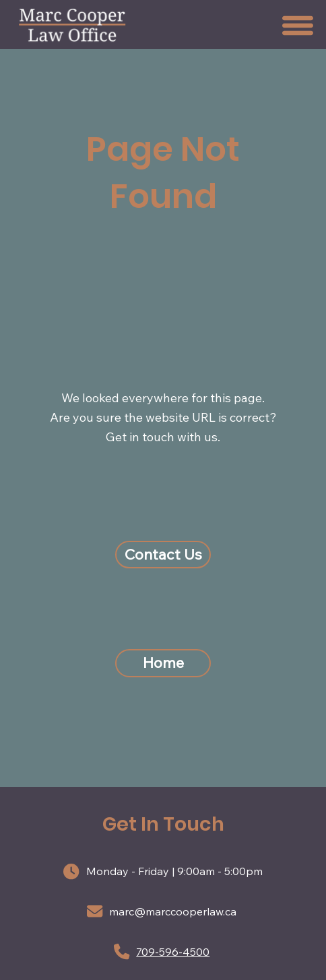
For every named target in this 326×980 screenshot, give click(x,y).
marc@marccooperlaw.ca (173, 911)
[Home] (163, 663)
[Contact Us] (163, 555)
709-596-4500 (173, 952)
